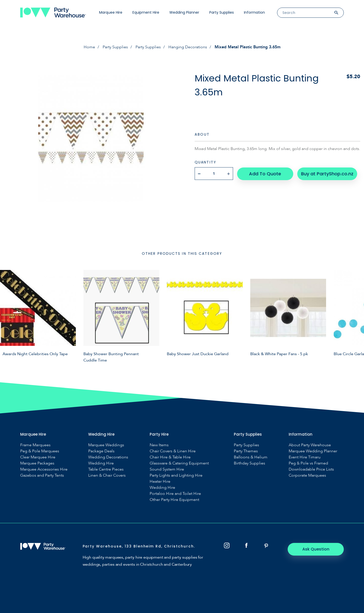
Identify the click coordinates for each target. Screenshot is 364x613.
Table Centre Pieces (106, 469)
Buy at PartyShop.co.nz (327, 173)
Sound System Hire (167, 469)
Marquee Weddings (106, 445)
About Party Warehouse (310, 445)
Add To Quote (265, 173)
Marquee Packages (37, 463)
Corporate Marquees (307, 475)
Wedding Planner (184, 12)
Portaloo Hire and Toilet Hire (175, 494)
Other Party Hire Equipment (174, 500)
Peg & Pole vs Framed (308, 463)
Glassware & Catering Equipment (179, 463)
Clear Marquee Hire (38, 457)
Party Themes (246, 451)
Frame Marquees (35, 445)
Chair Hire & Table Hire (170, 457)
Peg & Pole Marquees (40, 451)
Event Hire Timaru (305, 457)
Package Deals (101, 451)
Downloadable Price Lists (311, 469)
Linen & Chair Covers (107, 475)
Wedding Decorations (108, 457)
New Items (159, 445)
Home (89, 47)
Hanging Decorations (188, 47)
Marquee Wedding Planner (313, 451)
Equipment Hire (146, 12)
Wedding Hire (101, 463)
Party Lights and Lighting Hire (176, 475)
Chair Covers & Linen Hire (173, 451)
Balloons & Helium (251, 457)
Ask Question (316, 549)
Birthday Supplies (249, 463)
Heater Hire (160, 482)
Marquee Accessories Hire (44, 469)
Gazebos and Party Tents (42, 475)
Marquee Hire (111, 12)
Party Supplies (222, 12)
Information (254, 12)
